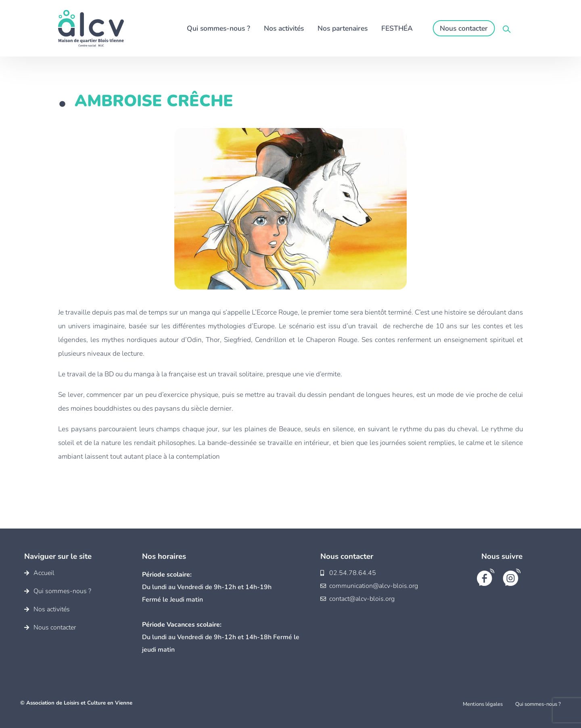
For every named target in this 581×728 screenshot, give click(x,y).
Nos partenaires (343, 28)
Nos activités (284, 28)
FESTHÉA (397, 28)
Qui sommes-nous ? (218, 28)
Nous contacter (464, 28)
